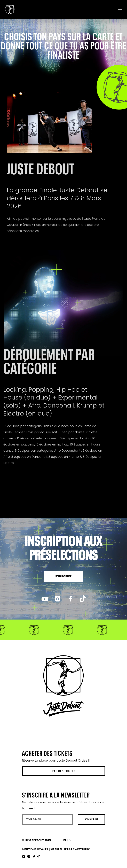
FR (65, 840)
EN (70, 840)
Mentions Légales (35, 849)
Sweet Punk (81, 849)
